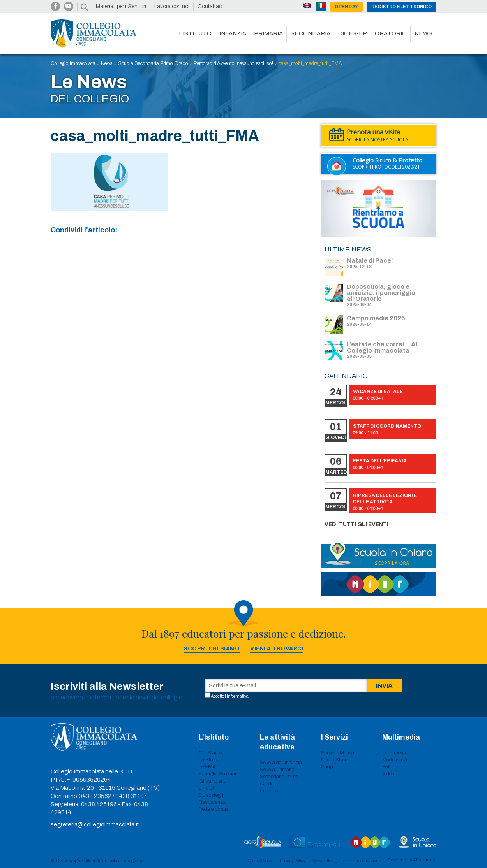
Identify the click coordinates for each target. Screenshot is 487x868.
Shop (327, 767)
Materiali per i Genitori (121, 6)
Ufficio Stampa (337, 760)
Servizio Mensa (338, 753)
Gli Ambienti (213, 781)
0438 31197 (131, 796)
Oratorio (391, 33)
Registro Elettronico (401, 7)
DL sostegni (212, 795)
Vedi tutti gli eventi (356, 524)
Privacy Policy (292, 861)
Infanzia (233, 33)
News (423, 33)
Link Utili (208, 788)
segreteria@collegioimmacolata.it (95, 824)
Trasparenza (212, 802)
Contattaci (210, 6)
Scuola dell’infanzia (281, 763)
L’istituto (195, 33)
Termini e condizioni (360, 861)
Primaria (268, 33)
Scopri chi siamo (212, 649)
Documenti (394, 753)
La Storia (209, 760)
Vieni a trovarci (277, 649)
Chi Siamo (210, 753)
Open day (346, 7)
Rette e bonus (214, 809)
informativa (238, 696)
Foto (387, 767)
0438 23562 (95, 796)
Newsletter (323, 861)
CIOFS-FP (353, 33)
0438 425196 (99, 804)
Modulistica (395, 760)
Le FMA (207, 767)
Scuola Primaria (277, 770)
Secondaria (311, 33)
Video (388, 774)
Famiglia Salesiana (220, 774)
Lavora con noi (172, 6)
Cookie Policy (260, 861)
